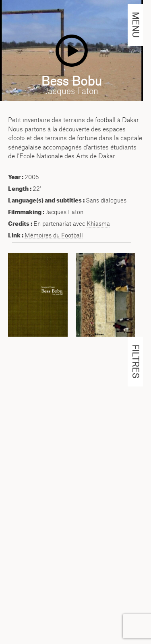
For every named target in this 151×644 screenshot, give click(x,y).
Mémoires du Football (54, 235)
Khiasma (98, 224)
